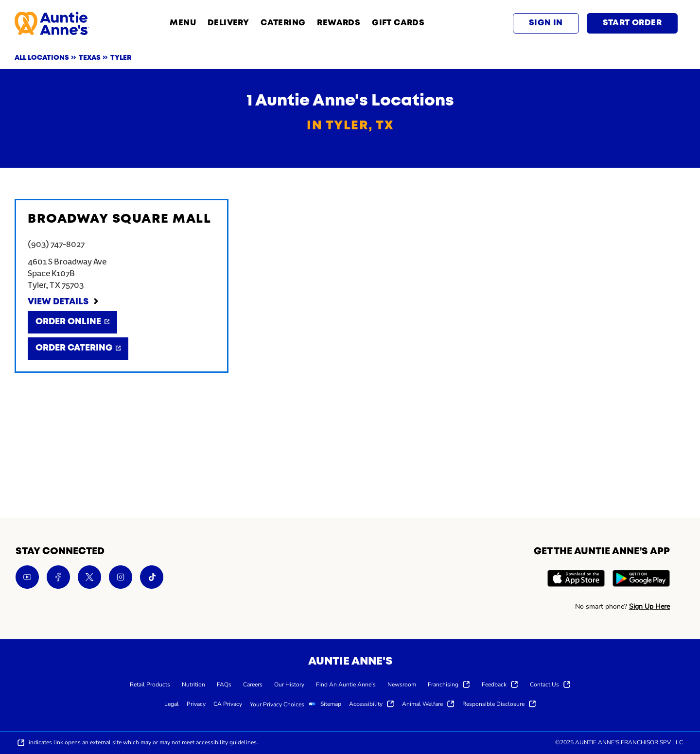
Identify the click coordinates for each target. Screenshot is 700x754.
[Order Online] (72, 322)
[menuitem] (150, 684)
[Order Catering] (78, 349)
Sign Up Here (649, 606)
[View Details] (64, 302)
